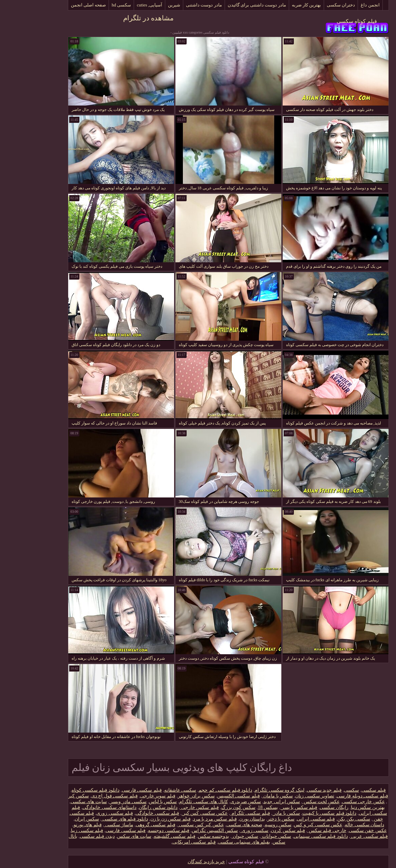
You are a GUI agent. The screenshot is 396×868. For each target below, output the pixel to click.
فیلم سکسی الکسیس (208, 796)
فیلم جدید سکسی (294, 790)
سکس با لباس (133, 802)
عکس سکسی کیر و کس (288, 825)
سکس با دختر (251, 819)
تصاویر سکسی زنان (285, 796)
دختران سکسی (311, 5)
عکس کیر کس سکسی (171, 825)
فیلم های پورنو (58, 825)
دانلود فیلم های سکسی (95, 819)
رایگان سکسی (304, 807)
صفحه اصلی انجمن (58, 5)
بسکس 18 (238, 807)
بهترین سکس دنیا (338, 807)
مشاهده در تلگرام (118, 18)
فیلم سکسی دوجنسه (138, 831)
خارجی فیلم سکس (297, 831)
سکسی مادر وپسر (98, 802)
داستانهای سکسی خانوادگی (79, 807)
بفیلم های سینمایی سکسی (214, 842)
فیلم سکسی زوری (84, 813)
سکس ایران (57, 819)
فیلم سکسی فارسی (112, 790)
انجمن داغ (340, 5)
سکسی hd (91, 5)
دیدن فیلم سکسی (67, 836)
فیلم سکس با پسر (269, 807)
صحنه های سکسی (214, 825)
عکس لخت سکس (291, 802)
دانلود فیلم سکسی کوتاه (65, 790)
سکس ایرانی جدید (251, 802)
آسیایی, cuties (119, 5)
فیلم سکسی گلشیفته (144, 836)
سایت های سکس (104, 836)
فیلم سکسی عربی (339, 836)
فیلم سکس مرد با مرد (185, 819)
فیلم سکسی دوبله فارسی (332, 796)
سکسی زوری (224, 831)
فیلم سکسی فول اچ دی (84, 796)
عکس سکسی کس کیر (174, 813)
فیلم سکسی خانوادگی (127, 813)
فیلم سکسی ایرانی (286, 819)
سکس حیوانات (246, 836)
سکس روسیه (248, 825)
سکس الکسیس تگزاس (185, 831)
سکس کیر (48, 796)
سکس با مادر (256, 813)
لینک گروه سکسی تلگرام (249, 790)
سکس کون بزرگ (208, 807)
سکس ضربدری (216, 802)
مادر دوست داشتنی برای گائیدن (227, 5)
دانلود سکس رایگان (128, 807)
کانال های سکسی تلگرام (173, 802)
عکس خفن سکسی (338, 831)
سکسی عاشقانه (150, 790)
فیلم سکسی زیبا (57, 831)
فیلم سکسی (344, 790)
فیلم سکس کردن (258, 831)
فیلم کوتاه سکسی (327, 21)
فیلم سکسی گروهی (125, 825)
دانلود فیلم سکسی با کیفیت (299, 813)
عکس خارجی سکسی (333, 802)
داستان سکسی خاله (334, 825)
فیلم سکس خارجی (169, 807)
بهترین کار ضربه (276, 5)
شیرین (144, 5)
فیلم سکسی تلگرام (220, 813)
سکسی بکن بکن (324, 819)
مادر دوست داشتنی (174, 5)
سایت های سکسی (59, 802)
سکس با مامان (248, 796)
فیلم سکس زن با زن (140, 819)
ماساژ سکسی (89, 825)
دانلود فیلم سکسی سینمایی (290, 836)
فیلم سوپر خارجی (128, 796)
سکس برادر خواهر (166, 796)
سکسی (321, 790)
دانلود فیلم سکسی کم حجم (195, 790)
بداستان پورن (222, 819)
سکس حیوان (215, 836)
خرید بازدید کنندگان (176, 862)
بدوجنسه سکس (183, 836)
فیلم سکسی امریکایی (164, 842)
